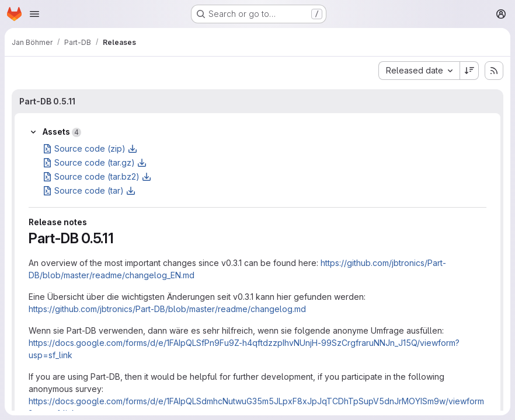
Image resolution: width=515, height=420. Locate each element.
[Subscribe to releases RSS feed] (494, 71)
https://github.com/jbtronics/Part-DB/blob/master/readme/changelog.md (167, 309)
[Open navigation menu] (34, 14)
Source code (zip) (90, 148)
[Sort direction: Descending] (469, 71)
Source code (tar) (89, 190)
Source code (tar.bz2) (97, 176)
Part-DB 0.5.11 (47, 101)
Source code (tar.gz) (95, 162)
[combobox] (419, 71)
